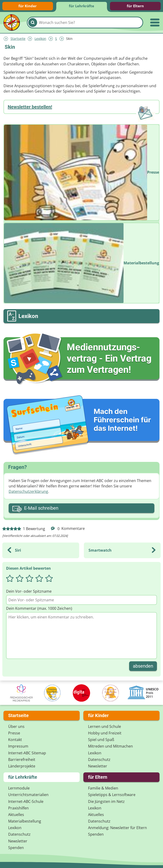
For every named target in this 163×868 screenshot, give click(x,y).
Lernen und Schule (105, 726)
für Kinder (28, 6)
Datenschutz (99, 759)
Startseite (18, 39)
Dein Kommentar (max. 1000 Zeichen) (39, 608)
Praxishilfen (18, 808)
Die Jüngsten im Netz (106, 801)
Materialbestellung (25, 821)
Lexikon (40, 39)
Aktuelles (16, 815)
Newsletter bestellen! (30, 107)
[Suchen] (33, 22)
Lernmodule (19, 788)
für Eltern (135, 6)
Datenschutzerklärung (28, 491)
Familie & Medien (103, 788)
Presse (14, 733)
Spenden (16, 848)
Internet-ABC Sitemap (27, 753)
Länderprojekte (22, 766)
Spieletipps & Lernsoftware (112, 795)
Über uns (16, 726)
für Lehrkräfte (81, 6)
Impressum (18, 746)
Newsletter (98, 766)
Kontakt (15, 740)
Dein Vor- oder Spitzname (29, 591)
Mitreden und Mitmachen (110, 746)
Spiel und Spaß (101, 740)
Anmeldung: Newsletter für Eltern (117, 828)
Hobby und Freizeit (105, 733)
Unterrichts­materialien (28, 795)
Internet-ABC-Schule (26, 801)
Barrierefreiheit (22, 759)
